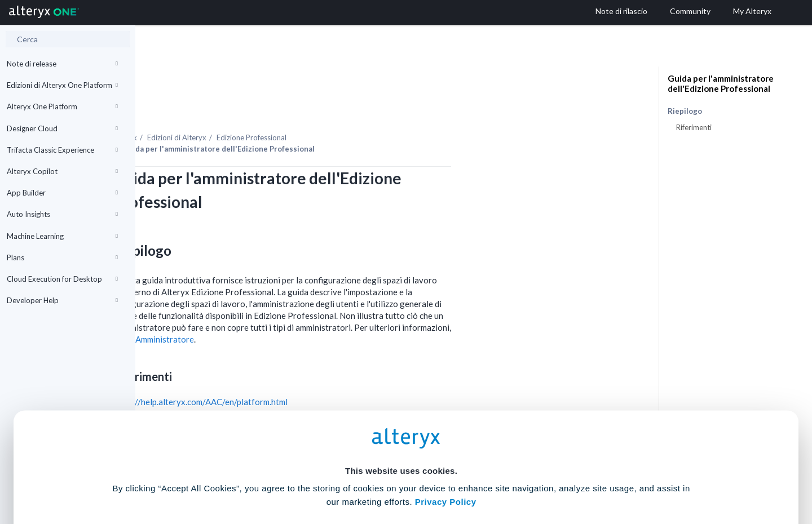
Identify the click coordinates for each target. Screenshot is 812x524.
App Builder (62, 193)
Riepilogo (685, 111)
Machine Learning (62, 236)
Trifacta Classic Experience (62, 150)
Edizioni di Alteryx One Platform (62, 85)
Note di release (62, 64)
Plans (62, 257)
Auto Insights (62, 214)
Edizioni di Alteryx (312, 106)
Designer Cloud (62, 128)
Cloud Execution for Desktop (62, 279)
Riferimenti (694, 127)
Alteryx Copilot (62, 171)
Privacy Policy (446, 410)
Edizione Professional (387, 106)
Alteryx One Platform (62, 106)
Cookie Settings (401, 441)
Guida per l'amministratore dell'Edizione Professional (721, 83)
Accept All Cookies (321, 474)
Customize (492, 474)
